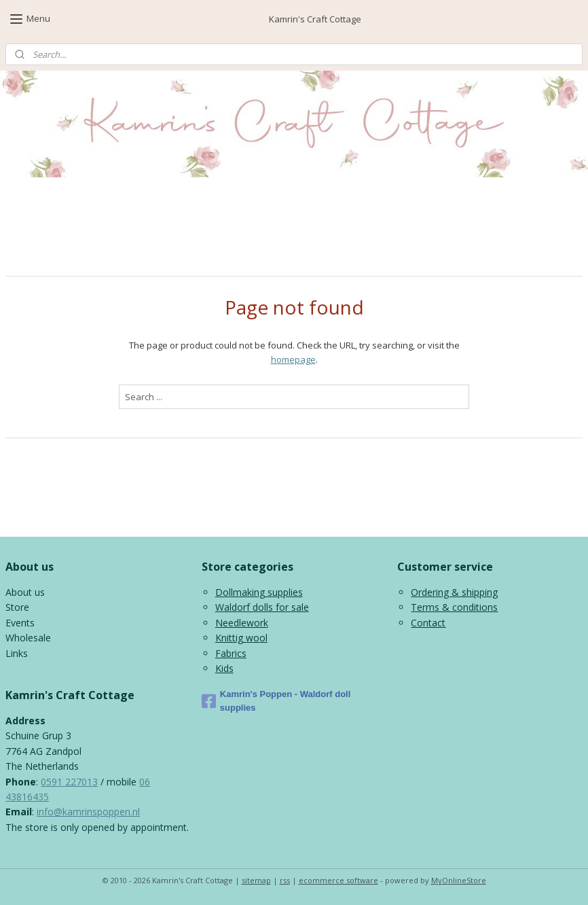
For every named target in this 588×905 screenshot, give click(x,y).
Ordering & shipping (454, 592)
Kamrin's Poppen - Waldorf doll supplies (276, 701)
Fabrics (231, 653)
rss (285, 880)
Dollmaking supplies (259, 592)
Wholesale (28, 638)
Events (20, 623)
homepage (293, 359)
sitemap (256, 880)
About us (25, 592)
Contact (428, 623)
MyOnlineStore (459, 880)
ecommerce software (338, 880)
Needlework (242, 623)
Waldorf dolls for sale (262, 607)
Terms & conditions (454, 607)
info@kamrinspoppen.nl (88, 812)
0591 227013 (69, 782)
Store (17, 607)
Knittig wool (241, 638)
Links (17, 653)
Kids (224, 668)
